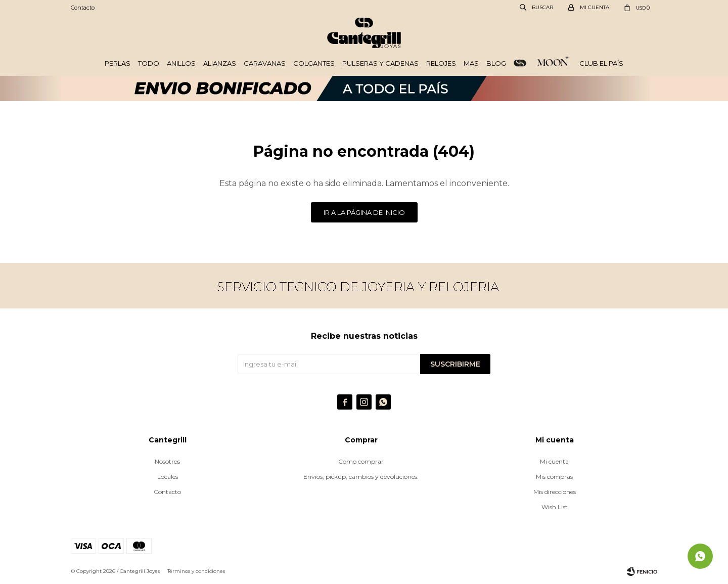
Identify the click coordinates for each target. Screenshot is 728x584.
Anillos (181, 63)
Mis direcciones (555, 492)
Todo (149, 63)
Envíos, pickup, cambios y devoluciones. (361, 477)
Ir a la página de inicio (364, 212)
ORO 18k (520, 63)
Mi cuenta (554, 461)
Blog (496, 63)
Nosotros (167, 461)
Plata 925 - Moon (553, 63)
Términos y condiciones (196, 571)
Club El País (601, 63)
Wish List (555, 507)
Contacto (83, 8)
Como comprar (361, 461)
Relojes (441, 63)
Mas (471, 63)
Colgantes (314, 63)
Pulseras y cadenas (380, 63)
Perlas (118, 63)
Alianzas (220, 63)
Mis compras (554, 477)
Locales (168, 477)
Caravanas (265, 63)
